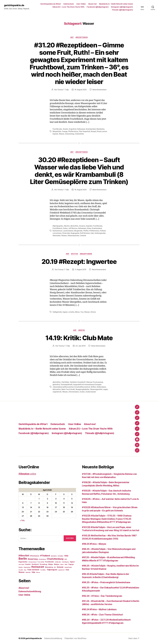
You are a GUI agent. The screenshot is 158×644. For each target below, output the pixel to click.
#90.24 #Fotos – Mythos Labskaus (99, 609)
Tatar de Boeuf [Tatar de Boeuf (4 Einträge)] (33, 570)
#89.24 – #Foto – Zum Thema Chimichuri (102, 615)
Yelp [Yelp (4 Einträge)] (33, 572)
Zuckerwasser (91, 392)
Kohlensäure (101, 387)
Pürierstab (66, 233)
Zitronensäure (74, 392)
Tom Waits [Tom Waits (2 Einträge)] (43, 570)
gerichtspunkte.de (14, 5)
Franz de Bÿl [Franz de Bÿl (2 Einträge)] (41, 562)
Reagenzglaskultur (82, 389)
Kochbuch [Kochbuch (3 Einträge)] (35, 564)
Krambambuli (91, 129)
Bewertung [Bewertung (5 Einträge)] (33, 559)
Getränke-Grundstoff (78, 382)
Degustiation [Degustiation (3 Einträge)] (23, 562)
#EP (72, 37)
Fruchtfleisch (57, 228)
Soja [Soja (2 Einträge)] (25, 570)
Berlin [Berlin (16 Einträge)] (23, 559)
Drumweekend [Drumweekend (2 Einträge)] (33, 562)
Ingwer (65, 312)
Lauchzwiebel (68, 231)
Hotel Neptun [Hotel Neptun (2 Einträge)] (65, 562)
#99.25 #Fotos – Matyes (94, 544)
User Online (81, 4)
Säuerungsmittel (96, 389)
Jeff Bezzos (73, 228)
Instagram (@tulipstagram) (122, 7)
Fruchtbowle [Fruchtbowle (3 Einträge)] (49, 562)
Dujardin (89, 226)
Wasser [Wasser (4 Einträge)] (22, 572)
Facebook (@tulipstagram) (98, 7)
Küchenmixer (57, 231)
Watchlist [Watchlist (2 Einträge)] (28, 572)
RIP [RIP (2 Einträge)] (55, 567)
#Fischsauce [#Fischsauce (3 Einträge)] (35, 556)
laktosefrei (57, 389)
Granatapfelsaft (66, 384)
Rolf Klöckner (85, 233)
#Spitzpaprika (58, 226)
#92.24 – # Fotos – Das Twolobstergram (102, 596)
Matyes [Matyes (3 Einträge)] (57, 564)
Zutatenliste (79, 134)
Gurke (65, 228)
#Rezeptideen (82, 37)
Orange (65, 131)
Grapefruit (73, 129)
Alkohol (67, 226)
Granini (65, 129)
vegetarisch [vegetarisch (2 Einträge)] (61, 570)
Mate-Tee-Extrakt (68, 389)
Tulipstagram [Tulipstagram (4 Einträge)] (52, 570)
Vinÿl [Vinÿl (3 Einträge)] (67, 570)
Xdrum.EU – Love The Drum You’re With (68, 7)
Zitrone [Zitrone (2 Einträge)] (38, 572)
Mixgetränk (57, 131)
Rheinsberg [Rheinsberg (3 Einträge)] (49, 567)
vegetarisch (57, 392)
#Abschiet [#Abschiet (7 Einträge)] (24, 556)
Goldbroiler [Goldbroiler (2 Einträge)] (58, 562)
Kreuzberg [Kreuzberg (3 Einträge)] (43, 564)
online (27, 474)
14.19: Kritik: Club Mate (79, 338)
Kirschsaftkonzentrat (82, 387)
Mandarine (100, 129)
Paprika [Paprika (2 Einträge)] (21, 567)
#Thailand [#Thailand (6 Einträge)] (45, 556)
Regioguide (75, 233)
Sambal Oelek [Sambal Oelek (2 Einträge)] (68, 567)
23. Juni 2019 (81, 346)
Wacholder (57, 236)
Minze (77, 312)
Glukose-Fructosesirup (95, 382)
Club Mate (65, 382)
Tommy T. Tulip (63, 90)
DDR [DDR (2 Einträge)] (66, 559)
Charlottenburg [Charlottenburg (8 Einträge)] (55, 559)
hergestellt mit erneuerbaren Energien (87, 384)
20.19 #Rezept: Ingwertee (79, 261)
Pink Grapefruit (84, 131)
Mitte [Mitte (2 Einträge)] (66, 565)
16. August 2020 (81, 90)
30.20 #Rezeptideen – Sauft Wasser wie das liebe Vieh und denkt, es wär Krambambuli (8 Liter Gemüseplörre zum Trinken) (79, 171)
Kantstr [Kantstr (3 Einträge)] (28, 564)
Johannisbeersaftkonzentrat (63, 387)
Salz (92, 233)
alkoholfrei (74, 226)
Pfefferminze (73, 131)
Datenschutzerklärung (30, 591)
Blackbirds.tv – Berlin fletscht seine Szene (116, 4)
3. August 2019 (81, 269)
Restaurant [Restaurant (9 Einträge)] (38, 567)
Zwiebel (83, 236)
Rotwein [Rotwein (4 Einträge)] (60, 567)
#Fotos (75, 254)
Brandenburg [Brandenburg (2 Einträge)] (42, 559)
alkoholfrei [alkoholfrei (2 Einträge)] (54, 556)
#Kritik (82, 330)
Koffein (93, 387)
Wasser (62, 134)
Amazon (82, 226)
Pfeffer (86, 231)
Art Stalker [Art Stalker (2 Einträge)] (60, 556)
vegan (105, 389)
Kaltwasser (81, 129)
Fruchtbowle (57, 129)
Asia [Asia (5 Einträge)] (66, 556)
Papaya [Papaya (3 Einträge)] (71, 564)
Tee (82, 312)
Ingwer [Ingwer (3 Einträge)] (72, 562)
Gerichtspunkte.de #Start (51, 4)
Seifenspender (100, 233)
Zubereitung (70, 134)
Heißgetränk (57, 312)
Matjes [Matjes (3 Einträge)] (51, 564)
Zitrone (93, 312)
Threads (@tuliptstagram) (122, 10)
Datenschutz (69, 4)
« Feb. (22, 520)
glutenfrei (56, 384)
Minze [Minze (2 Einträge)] (62, 565)
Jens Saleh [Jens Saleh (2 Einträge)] (21, 565)
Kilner (89, 228)
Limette (71, 312)
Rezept (93, 131)
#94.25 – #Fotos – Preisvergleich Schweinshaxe (106, 582)
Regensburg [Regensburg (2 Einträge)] (27, 567)
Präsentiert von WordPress (75, 638)
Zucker (82, 392)
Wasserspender (73, 236)
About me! (92, 4)
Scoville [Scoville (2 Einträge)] (21, 570)
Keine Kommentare (100, 90)
